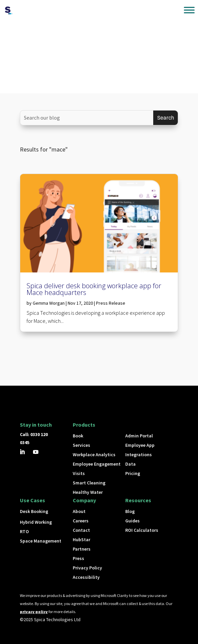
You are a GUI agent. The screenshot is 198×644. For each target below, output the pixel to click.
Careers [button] (81, 521)
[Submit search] (166, 118)
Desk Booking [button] (34, 511)
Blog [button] (130, 511)
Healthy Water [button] (88, 492)
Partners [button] (82, 549)
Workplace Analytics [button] (94, 455)
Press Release (111, 303)
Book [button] (78, 436)
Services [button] (81, 445)
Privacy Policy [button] (87, 568)
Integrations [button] (139, 455)
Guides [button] (133, 521)
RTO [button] (24, 531)
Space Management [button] (41, 541)
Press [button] (78, 558)
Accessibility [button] (86, 577)
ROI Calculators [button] (142, 530)
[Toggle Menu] (189, 10)
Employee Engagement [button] (97, 464)
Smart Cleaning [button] (89, 483)
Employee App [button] (140, 445)
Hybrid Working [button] (36, 522)
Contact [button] (81, 530)
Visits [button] (79, 473)
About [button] (79, 511)
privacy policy (34, 612)
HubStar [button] (81, 540)
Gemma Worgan (49, 303)
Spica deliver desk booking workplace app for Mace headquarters (94, 289)
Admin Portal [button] (139, 436)
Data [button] (130, 464)
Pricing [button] (133, 473)
